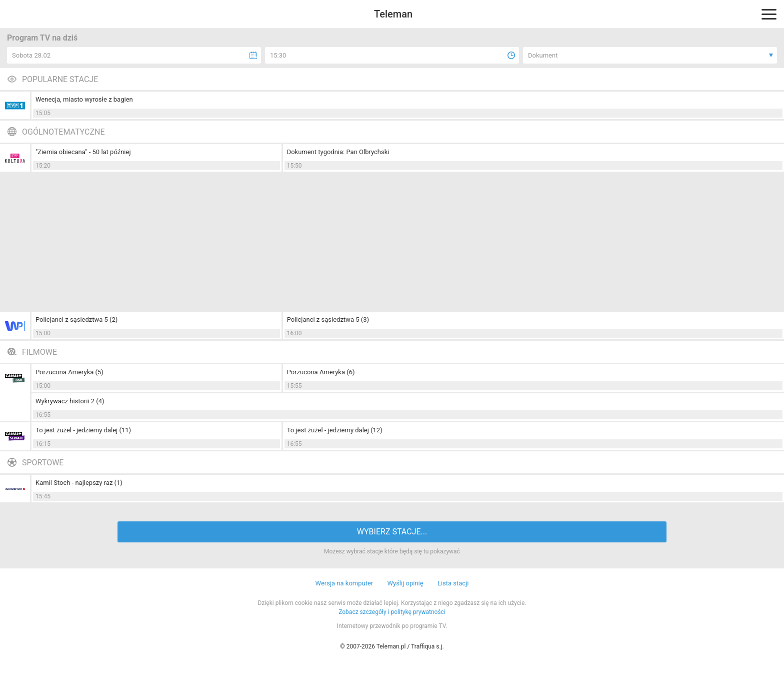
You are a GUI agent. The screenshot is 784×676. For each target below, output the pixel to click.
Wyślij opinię (405, 583)
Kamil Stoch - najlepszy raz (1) (79, 483)
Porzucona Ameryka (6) (321, 372)
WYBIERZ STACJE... (392, 532)
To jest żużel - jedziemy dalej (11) (83, 430)
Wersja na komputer (344, 583)
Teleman (393, 14)
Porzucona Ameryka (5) (69, 372)
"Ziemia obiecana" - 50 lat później (83, 152)
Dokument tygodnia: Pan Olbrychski (338, 152)
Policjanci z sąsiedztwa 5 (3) (328, 319)
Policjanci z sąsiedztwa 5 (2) (76, 319)
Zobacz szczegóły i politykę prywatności (392, 612)
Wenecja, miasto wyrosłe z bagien (84, 99)
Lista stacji (453, 583)
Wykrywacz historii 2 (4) (70, 401)
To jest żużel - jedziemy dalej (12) (335, 430)
